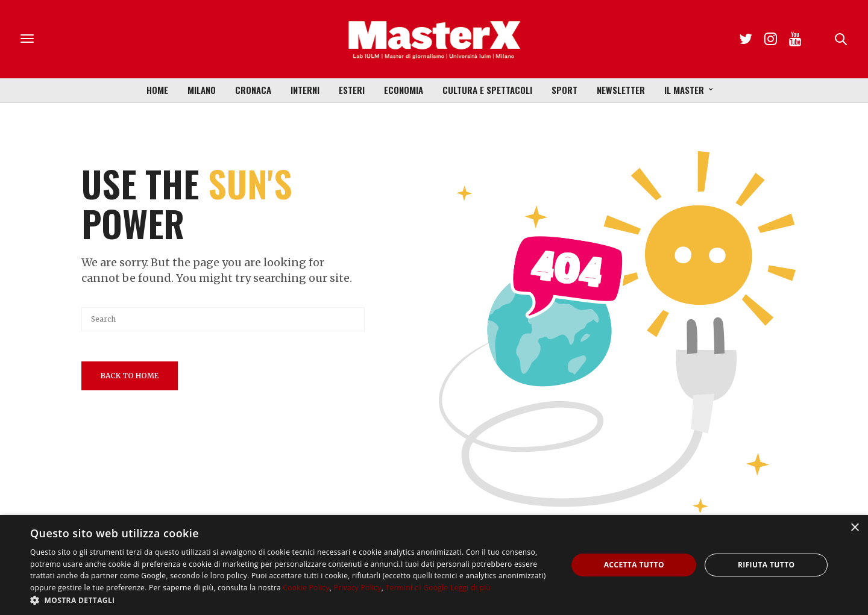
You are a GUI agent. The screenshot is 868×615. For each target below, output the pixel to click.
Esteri (352, 90)
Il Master (684, 90)
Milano (202, 90)
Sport (565, 90)
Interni (305, 90)
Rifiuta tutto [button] (766, 565)
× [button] (854, 528)
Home (157, 90)
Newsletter (621, 90)
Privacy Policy (357, 588)
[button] (291, 600)
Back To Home (130, 376)
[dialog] (434, 565)
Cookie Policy (306, 588)
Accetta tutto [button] (634, 565)
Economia (404, 90)
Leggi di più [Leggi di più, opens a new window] (470, 588)
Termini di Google (417, 588)
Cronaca (253, 90)
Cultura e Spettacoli (487, 90)
